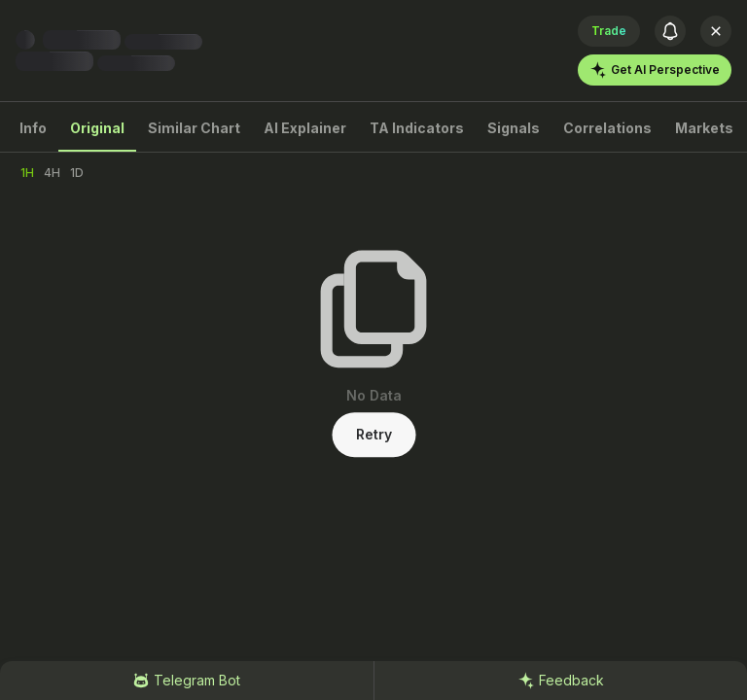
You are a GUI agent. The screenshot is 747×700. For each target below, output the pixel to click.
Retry (374, 434)
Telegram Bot (186, 681)
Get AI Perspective (655, 70)
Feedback (561, 681)
